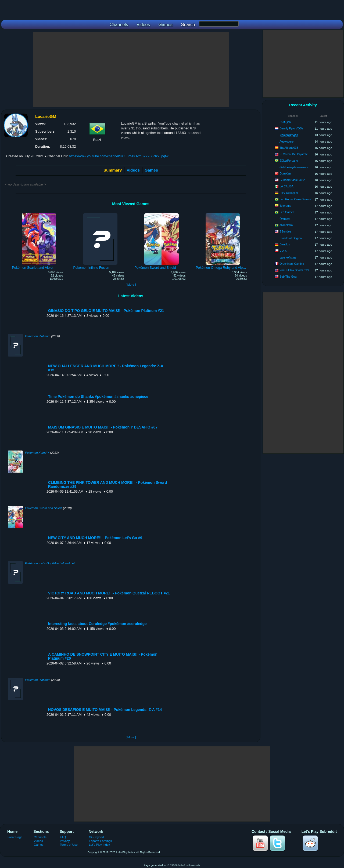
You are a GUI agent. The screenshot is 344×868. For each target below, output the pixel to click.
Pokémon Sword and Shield (44, 508)
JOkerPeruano (289, 161)
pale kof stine (288, 257)
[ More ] (131, 285)
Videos (133, 170)
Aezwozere (286, 141)
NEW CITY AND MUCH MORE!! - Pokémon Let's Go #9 (95, 538)
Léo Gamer (287, 212)
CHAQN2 (285, 122)
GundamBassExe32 (292, 180)
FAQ (63, 837)
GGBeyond (96, 837)
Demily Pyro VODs (291, 128)
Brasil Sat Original (291, 238)
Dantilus (285, 244)
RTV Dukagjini (289, 193)
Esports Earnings (100, 841)
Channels (40, 837)
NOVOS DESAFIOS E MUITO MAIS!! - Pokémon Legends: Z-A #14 (105, 710)
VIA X (283, 251)
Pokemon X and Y (37, 453)
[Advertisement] (131, 70)
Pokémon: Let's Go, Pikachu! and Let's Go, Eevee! (59, 563)
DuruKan (285, 173)
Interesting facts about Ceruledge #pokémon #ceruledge (97, 624)
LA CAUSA (286, 186)
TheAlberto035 (289, 148)
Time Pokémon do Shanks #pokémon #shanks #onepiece (98, 397)
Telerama (285, 206)
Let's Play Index (100, 845)
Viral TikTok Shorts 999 (294, 270)
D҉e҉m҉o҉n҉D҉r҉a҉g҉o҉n (289, 135)
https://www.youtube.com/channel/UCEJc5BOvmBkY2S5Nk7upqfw (119, 156)
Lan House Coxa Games (295, 199)
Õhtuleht (285, 219)
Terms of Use (69, 845)
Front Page (15, 837)
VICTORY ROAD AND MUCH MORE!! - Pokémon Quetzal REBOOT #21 (109, 593)
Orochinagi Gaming (292, 264)
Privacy (65, 841)
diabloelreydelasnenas (294, 167)
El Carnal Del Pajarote (294, 154)
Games (151, 170)
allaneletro (286, 225)
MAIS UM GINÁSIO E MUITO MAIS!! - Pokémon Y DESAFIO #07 (103, 427)
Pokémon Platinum (38, 336)
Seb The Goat (288, 277)
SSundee (285, 231)
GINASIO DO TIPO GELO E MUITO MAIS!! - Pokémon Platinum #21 (106, 311)
